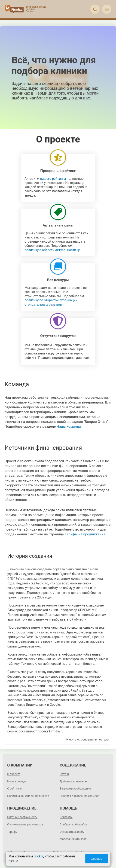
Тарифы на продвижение (85, 534)
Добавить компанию (73, 781)
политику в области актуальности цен (53, 250)
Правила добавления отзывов (80, 796)
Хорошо (97, 859)
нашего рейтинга (53, 179)
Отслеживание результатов (25, 824)
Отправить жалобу (72, 832)
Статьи (64, 774)
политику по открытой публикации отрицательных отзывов (51, 302)
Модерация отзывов (73, 839)
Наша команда (69, 427)
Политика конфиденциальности (28, 796)
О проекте (14, 774)
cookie (38, 856)
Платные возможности (22, 817)
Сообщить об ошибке (74, 824)
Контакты (66, 817)
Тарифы (12, 832)
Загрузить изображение (75, 789)
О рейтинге (14, 789)
